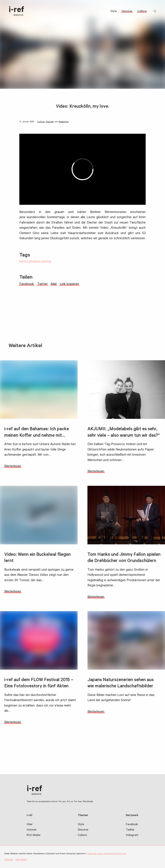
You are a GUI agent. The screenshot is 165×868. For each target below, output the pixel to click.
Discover (127, 12)
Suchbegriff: (156, 11)
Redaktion (64, 122)
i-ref (16, 11)
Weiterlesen (13, 471)
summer (46, 262)
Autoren (32, 830)
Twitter (130, 830)
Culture (142, 12)
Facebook (132, 825)
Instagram (132, 835)
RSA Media (34, 835)
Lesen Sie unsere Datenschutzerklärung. (107, 854)
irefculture (34, 262)
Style (114, 12)
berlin (23, 262)
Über (30, 825)
